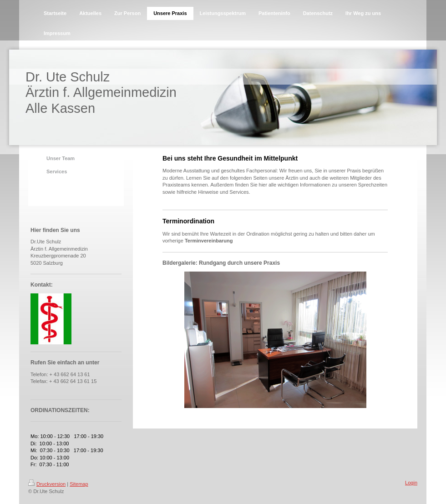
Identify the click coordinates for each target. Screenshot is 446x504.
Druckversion (47, 484)
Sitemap (79, 484)
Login (411, 483)
